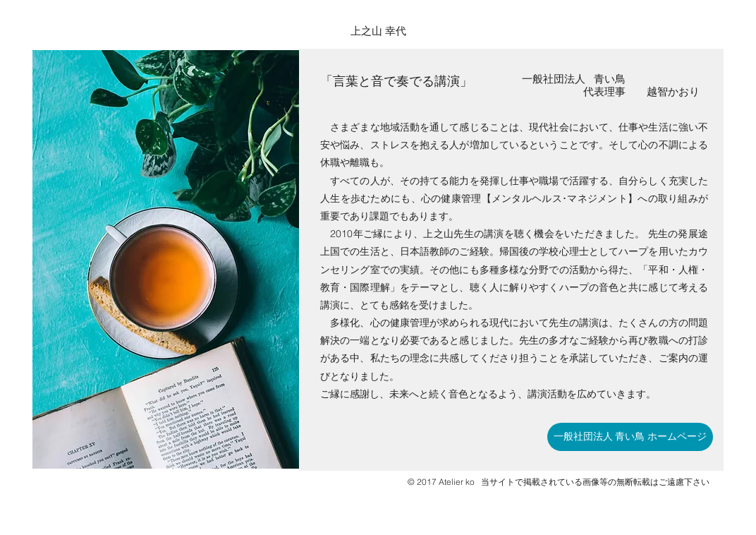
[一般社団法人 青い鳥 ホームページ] (630, 437)
